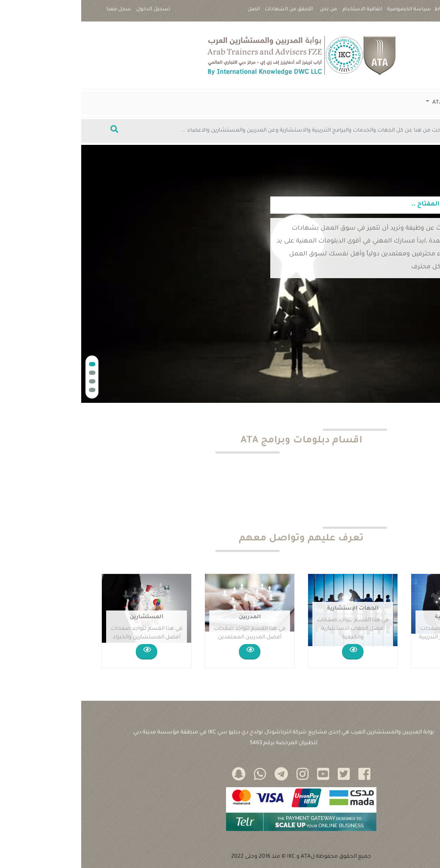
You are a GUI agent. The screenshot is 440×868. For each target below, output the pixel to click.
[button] (11, 364)
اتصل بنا (173, 13)
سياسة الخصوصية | (328, 13)
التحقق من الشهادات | (208, 13)
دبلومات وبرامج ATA (376, 103)
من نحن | (247, 13)
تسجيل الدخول (72, 10)
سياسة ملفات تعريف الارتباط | (387, 13)
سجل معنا (38, 10)
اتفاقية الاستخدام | (281, 13)
